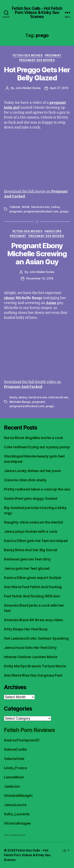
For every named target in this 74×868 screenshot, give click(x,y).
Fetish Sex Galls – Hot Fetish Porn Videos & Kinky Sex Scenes (27, 855)
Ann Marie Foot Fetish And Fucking (33, 587)
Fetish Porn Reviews (29, 730)
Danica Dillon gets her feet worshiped (36, 541)
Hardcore (53, 231)
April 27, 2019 (59, 88)
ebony (23, 397)
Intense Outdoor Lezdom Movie (30, 657)
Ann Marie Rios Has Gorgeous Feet (33, 675)
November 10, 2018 (40, 278)
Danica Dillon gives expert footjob (33, 578)
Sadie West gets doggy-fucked (30, 498)
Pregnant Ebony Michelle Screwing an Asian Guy (37, 254)
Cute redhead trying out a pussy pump (37, 447)
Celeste (15, 207)
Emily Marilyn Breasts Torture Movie (35, 666)
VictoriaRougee (17, 823)
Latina (55, 207)
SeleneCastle (15, 749)
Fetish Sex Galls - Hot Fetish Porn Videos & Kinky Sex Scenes (37, 12)
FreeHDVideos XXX (15, 835)
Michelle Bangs (20, 402)
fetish (26, 207)
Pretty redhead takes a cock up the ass (37, 489)
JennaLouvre (15, 805)
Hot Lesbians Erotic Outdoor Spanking (36, 638)
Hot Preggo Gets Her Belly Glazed (37, 74)
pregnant (16, 211)
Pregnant (53, 55)
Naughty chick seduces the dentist (33, 522)
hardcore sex (40, 207)
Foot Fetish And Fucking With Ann (32, 596)
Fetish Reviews (22, 835)
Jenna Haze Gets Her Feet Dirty (30, 648)
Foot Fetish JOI (7, 835)
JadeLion (12, 786)
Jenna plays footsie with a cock (31, 531)
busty (13, 397)
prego (64, 211)
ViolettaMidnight (18, 796)
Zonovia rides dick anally (25, 480)
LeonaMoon (14, 777)
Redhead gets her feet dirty (27, 559)
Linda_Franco (15, 768)
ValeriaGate (14, 759)
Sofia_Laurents (17, 814)
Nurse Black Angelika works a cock (33, 438)
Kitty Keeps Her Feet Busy (26, 629)
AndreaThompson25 (22, 740)
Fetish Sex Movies (28, 55)
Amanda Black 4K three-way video (33, 620)
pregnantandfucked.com (41, 211)
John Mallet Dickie (28, 88)
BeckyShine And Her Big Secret (31, 550)
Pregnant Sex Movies (37, 60)
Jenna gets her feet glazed (27, 568)
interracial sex (58, 397)
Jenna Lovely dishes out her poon (32, 471)
